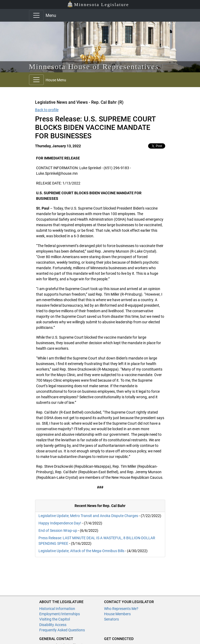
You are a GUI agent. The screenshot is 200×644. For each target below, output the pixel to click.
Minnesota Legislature (98, 4)
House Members (117, 614)
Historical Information (57, 609)
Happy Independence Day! (60, 523)
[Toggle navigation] (36, 15)
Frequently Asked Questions (62, 630)
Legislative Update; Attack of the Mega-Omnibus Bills (81, 551)
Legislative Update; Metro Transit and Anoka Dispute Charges (89, 516)
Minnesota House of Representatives (94, 67)
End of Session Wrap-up (58, 531)
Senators (111, 619)
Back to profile (47, 110)
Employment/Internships (60, 614)
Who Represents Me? (121, 609)
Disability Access (53, 625)
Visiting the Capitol (55, 619)
